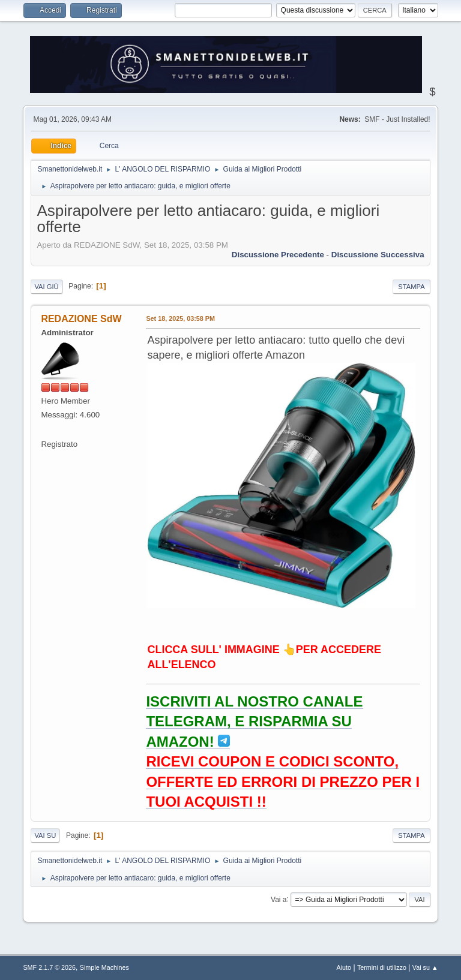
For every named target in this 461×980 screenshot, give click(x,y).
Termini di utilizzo (382, 967)
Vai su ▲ (425, 967)
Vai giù (46, 287)
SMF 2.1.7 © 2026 (49, 967)
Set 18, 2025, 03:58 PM (180, 318)
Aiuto (344, 967)
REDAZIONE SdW (81, 319)
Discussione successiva (378, 255)
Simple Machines (104, 967)
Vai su (45, 835)
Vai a (279, 899)
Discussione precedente (278, 255)
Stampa (411, 287)
